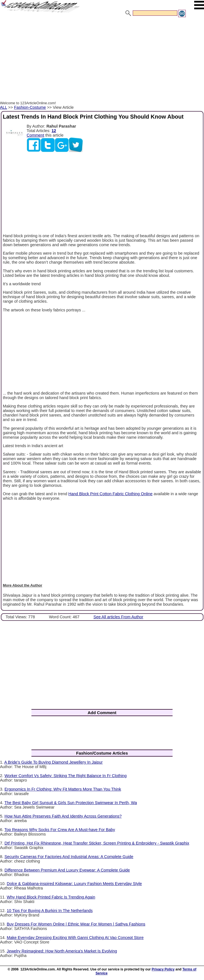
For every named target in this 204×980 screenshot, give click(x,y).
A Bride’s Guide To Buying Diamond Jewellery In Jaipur (53, 762)
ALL (4, 107)
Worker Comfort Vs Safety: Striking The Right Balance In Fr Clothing (66, 776)
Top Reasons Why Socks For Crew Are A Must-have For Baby (60, 830)
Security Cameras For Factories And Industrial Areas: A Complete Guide (69, 857)
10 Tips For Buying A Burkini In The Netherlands (50, 911)
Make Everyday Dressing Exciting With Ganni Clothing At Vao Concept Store (75, 938)
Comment (35, 135)
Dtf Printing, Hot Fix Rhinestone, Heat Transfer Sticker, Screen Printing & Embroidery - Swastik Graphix (97, 843)
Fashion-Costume (30, 107)
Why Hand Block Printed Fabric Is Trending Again (51, 897)
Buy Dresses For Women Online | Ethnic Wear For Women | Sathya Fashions (76, 924)
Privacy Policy (163, 969)
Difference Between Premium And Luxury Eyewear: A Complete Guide (67, 870)
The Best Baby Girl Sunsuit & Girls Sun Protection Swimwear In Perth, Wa (71, 803)
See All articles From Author (118, 617)
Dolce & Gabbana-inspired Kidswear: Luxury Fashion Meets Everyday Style (74, 884)
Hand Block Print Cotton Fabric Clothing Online (111, 494)
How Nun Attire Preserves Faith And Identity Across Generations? (63, 816)
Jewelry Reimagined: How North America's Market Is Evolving (62, 951)
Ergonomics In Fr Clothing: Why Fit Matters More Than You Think (63, 789)
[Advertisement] (102, 60)
